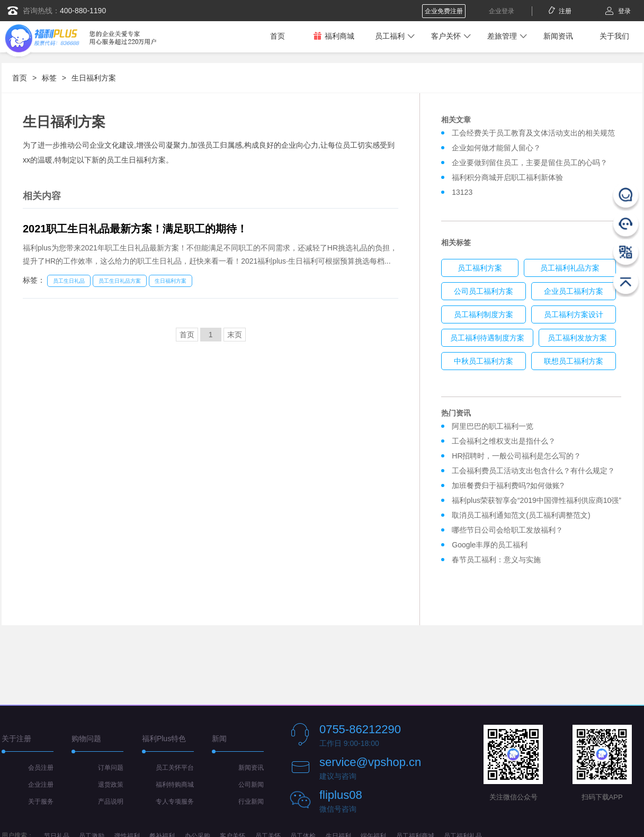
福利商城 (334, 36)
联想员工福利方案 (574, 361)
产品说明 (111, 802)
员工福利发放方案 (577, 338)
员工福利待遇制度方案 (487, 338)
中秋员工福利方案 (484, 361)
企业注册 (41, 785)
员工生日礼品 (69, 281)
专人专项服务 (175, 802)
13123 (462, 192)
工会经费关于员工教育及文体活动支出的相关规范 (533, 133)
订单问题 (111, 768)
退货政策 (111, 785)
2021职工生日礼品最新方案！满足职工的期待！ (135, 229)
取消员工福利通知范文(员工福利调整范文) (521, 515)
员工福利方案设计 (574, 314)
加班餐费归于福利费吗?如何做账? (508, 485)
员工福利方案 (480, 268)
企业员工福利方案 (574, 291)
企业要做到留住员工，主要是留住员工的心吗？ (530, 163)
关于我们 (614, 36)
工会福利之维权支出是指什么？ (504, 441)
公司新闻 (251, 785)
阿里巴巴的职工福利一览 (493, 426)
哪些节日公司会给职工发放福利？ (507, 530)
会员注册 (41, 768)
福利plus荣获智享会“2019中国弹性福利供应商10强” (536, 500)
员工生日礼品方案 (120, 281)
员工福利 (390, 36)
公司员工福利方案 (484, 291)
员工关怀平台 (175, 768)
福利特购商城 (175, 785)
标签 (49, 78)
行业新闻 (251, 802)
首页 (278, 36)
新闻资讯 (558, 36)
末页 (235, 335)
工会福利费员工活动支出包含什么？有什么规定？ (533, 471)
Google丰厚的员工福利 (490, 545)
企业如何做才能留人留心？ (496, 148)
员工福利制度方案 (484, 314)
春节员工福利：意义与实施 (496, 560)
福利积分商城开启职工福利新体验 (507, 177)
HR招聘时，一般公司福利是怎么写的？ (518, 456)
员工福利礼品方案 (570, 268)
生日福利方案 (94, 78)
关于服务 (41, 802)
